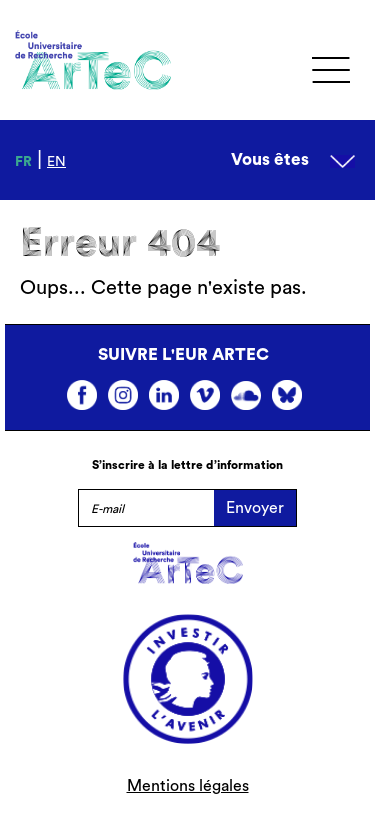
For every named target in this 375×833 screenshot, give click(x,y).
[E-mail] (146, 508)
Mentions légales (188, 786)
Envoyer (255, 508)
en (56, 162)
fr (23, 162)
